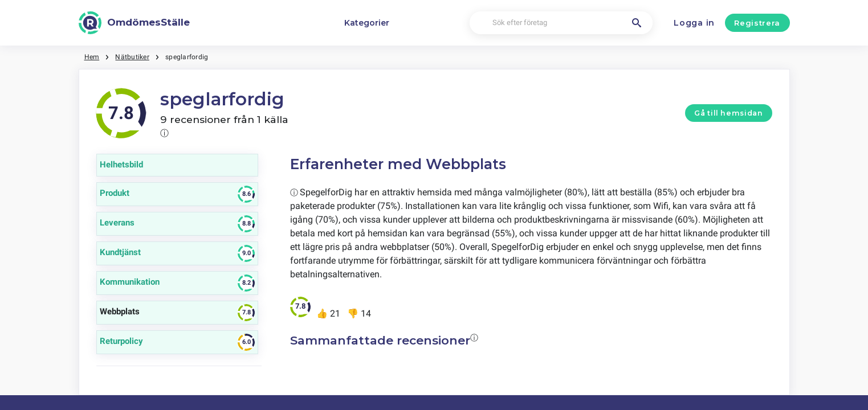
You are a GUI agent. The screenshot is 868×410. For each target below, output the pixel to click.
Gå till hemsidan (728, 113)
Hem (92, 57)
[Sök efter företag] (561, 23)
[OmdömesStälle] (135, 23)
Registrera (757, 23)
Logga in (694, 23)
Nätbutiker (132, 57)
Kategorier (367, 23)
